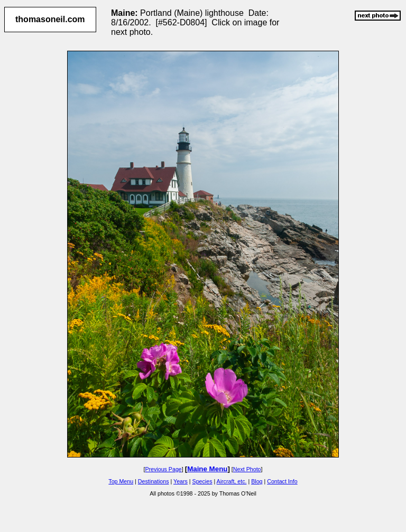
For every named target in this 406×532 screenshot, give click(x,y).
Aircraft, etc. (232, 481)
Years (181, 481)
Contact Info (282, 481)
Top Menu (121, 481)
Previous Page (163, 469)
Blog (257, 481)
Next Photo (247, 469)
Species (202, 481)
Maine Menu (207, 469)
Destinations (154, 481)
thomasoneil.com (50, 19)
